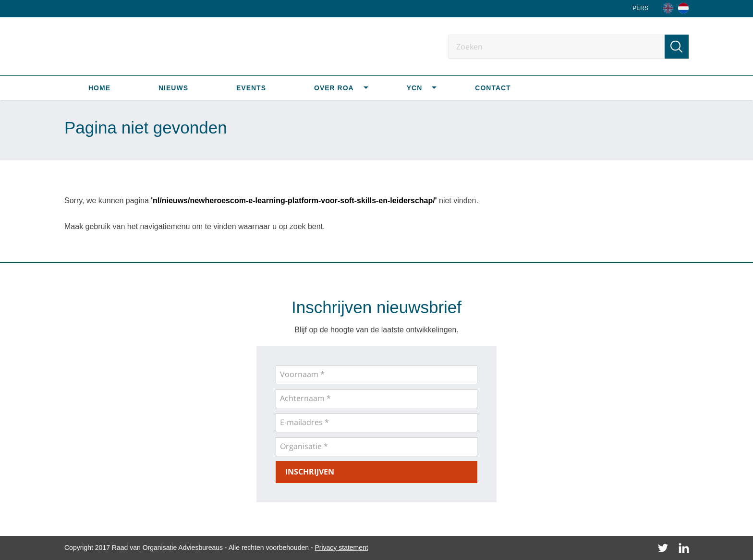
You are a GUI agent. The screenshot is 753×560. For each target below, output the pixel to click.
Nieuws (173, 88)
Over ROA (334, 88)
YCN (415, 88)
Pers (640, 8)
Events (251, 88)
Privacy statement (341, 548)
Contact (493, 88)
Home (99, 88)
